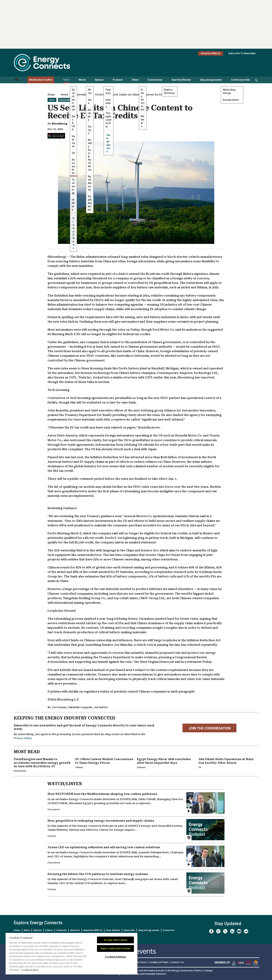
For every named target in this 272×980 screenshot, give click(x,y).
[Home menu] (16, 80)
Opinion (99, 80)
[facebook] (211, 931)
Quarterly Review (181, 80)
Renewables (81, 95)
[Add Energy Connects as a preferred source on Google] (56, 136)
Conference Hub (240, 80)
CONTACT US (177, 962)
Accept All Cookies (115, 940)
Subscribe (129, 930)
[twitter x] (225, 931)
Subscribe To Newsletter (242, 53)
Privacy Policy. (23, 738)
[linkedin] (232, 931)
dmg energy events (211, 80)
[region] (71, 954)
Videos (49, 930)
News (66, 80)
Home (51, 95)
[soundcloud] (246, 931)
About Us (75, 930)
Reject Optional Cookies (115, 948)
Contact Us (169, 930)
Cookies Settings (159, 962)
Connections (155, 80)
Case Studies (113, 930)
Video (135, 80)
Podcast (118, 80)
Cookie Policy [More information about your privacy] (30, 970)
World (82, 80)
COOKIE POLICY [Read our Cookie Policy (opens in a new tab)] (139, 962)
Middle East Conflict (41, 80)
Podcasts (61, 930)
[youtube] (239, 931)
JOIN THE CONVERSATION (209, 728)
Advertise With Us (211, 53)
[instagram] (218, 931)
